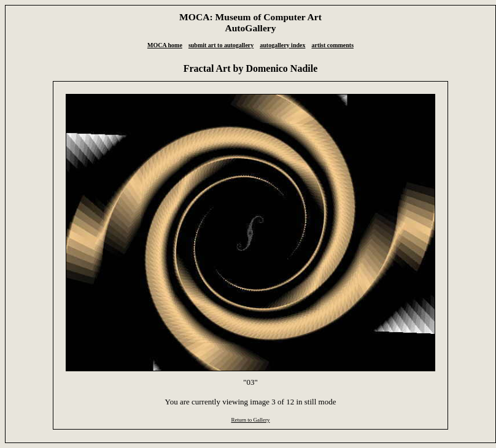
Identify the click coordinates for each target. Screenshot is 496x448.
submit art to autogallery (221, 45)
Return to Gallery (250, 420)
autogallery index (282, 45)
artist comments (332, 45)
